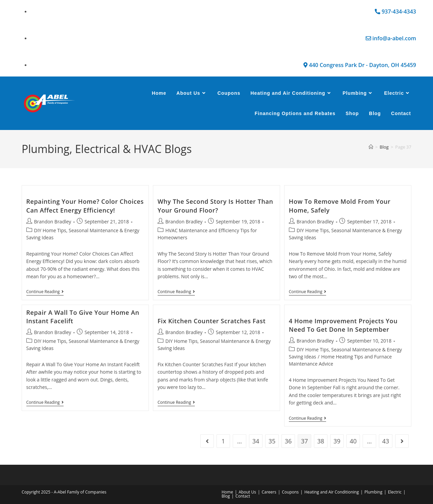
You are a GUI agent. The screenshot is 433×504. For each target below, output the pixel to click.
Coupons (290, 492)
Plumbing (373, 492)
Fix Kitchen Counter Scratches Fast (212, 321)
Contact (243, 496)
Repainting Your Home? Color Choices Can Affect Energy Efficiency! (85, 206)
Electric (395, 492)
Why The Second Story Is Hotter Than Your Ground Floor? (215, 206)
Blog (226, 496)
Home (227, 492)
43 (386, 441)
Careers (269, 492)
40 (353, 441)
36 (288, 441)
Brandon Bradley (53, 222)
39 (337, 441)
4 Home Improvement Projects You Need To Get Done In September (343, 325)
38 (321, 441)
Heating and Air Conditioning (332, 492)
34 (256, 441)
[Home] (371, 147)
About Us (247, 492)
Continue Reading (45, 292)
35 (272, 441)
